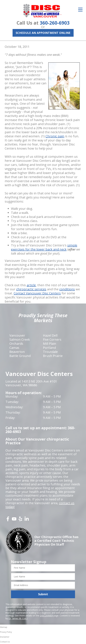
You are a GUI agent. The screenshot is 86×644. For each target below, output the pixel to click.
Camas (14, 348)
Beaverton (17, 352)
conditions (67, 289)
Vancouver (17, 335)
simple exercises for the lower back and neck (44, 247)
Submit (43, 594)
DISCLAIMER (46, 616)
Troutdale (50, 352)
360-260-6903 (55, 23)
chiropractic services (31, 289)
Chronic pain (55, 136)
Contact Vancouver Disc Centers (37, 293)
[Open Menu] (80, 10)
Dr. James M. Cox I (18, 618)
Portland (49, 348)
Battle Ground (20, 356)
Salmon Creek (20, 339)
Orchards (16, 344)
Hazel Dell (50, 335)
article (31, 285)
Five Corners (52, 339)
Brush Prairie (53, 356)
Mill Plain (50, 344)
